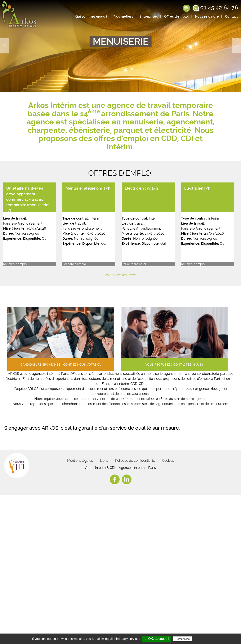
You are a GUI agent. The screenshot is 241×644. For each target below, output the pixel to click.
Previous (4, 46)
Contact (231, 16)
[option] (120, 46)
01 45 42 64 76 (219, 8)
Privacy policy (203, 639)
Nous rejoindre (207, 16)
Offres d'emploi (176, 16)
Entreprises (149, 16)
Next (237, 46)
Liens (104, 461)
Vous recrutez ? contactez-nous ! (174, 365)
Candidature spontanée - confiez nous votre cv (61, 365)
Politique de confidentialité (135, 461)
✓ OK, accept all (157, 639)
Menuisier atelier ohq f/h (88, 188)
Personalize (183, 639)
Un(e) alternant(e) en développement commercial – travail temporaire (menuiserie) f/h (28, 199)
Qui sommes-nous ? (91, 16)
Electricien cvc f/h (141, 188)
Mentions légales (80, 461)
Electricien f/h (197, 188)
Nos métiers (123, 16)
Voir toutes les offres (121, 275)
